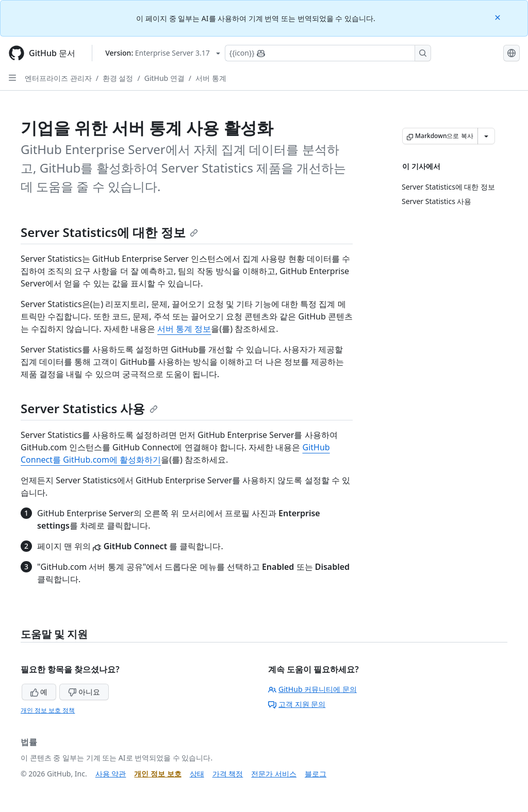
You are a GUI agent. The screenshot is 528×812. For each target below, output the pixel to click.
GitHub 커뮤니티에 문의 (312, 689)
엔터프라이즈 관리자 (58, 78)
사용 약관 (111, 774)
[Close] (499, 17)
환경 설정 (118, 78)
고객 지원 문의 (297, 704)
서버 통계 (211, 78)
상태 (197, 774)
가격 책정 (228, 774)
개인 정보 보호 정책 (48, 710)
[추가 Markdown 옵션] (486, 136)
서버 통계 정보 (184, 329)
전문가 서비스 (274, 774)
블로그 (316, 774)
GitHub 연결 (164, 78)
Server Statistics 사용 (89, 408)
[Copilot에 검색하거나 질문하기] (328, 53)
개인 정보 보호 (158, 774)
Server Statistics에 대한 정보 (109, 232)
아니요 (84, 692)
